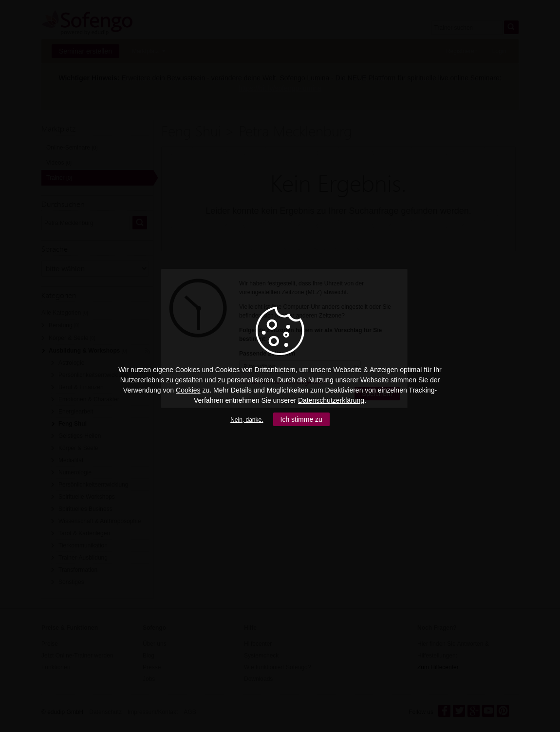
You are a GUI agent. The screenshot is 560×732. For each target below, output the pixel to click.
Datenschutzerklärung (331, 400)
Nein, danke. (247, 420)
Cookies (188, 390)
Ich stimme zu (301, 419)
